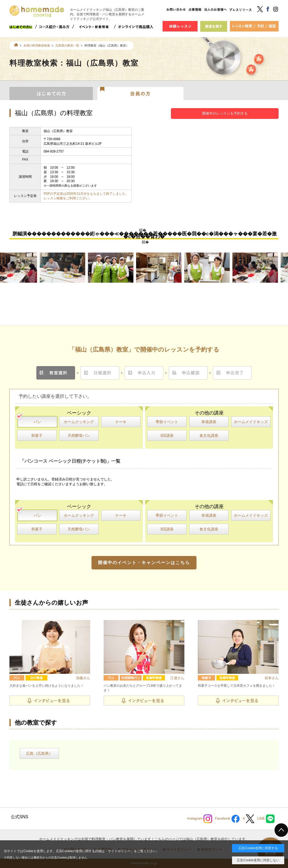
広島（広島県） (39, 753)
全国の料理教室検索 (37, 45)
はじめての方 (51, 93)
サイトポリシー (119, 851)
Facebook (227, 819)
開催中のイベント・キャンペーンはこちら (144, 563)
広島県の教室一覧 (67, 45)
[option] (65, 268)
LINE (266, 819)
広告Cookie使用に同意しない (258, 860)
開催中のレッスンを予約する (225, 113)
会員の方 (141, 93)
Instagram (200, 819)
